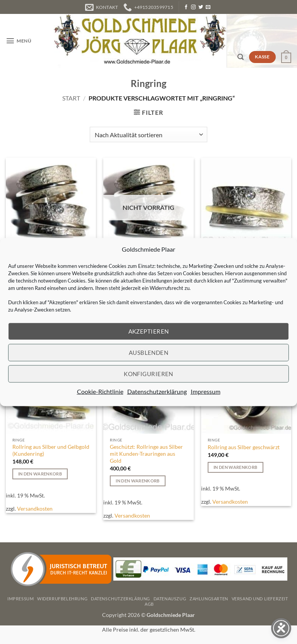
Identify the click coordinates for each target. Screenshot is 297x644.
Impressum (206, 391)
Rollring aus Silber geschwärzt (244, 447)
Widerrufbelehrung (62, 599)
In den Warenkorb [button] (40, 474)
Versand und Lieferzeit (260, 599)
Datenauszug (170, 599)
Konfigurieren (148, 374)
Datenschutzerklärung (157, 391)
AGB (149, 604)
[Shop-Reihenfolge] (148, 135)
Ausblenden (149, 353)
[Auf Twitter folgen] (201, 7)
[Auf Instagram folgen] (193, 7)
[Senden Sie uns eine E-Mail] (208, 7)
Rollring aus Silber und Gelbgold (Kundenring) (51, 450)
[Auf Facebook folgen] (186, 7)
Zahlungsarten (209, 599)
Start (71, 98)
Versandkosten (35, 509)
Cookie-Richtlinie (100, 391)
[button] (19, 41)
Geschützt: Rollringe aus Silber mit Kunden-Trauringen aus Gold (146, 454)
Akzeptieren (149, 331)
